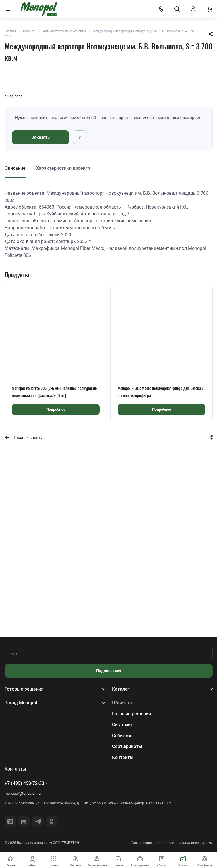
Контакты (123, 757)
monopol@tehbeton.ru (23, 793)
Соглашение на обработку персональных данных (172, 843)
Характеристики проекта (63, 168)
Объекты (122, 703)
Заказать (41, 137)
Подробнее (56, 409)
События (122, 736)
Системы (122, 725)
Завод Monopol (21, 703)
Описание (15, 168)
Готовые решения (24, 689)
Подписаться (109, 671)
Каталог (121, 689)
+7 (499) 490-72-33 (24, 783)
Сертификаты (127, 746)
